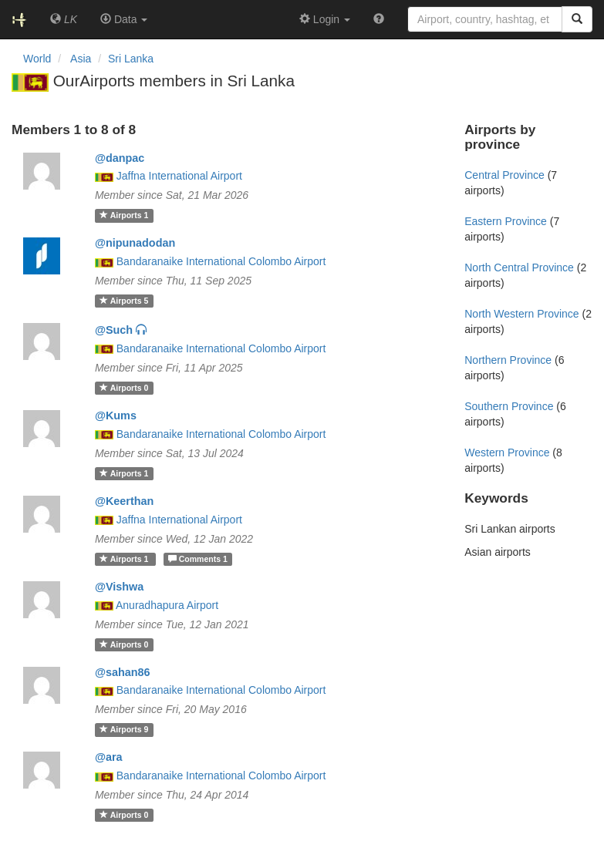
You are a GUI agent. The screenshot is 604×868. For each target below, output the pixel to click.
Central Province (504, 175)
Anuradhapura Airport (167, 605)
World (37, 59)
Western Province (507, 453)
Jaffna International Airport (179, 176)
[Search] (577, 19)
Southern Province (509, 406)
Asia (81, 59)
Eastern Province (506, 221)
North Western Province (521, 314)
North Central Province (519, 267)
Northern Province (508, 360)
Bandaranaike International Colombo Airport (221, 261)
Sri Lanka (131, 59)
